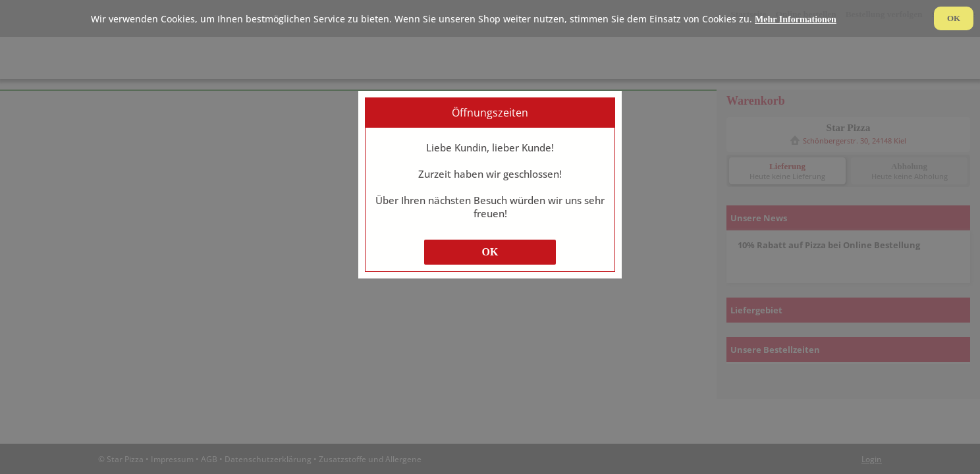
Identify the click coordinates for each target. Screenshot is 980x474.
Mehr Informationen (796, 19)
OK (490, 252)
